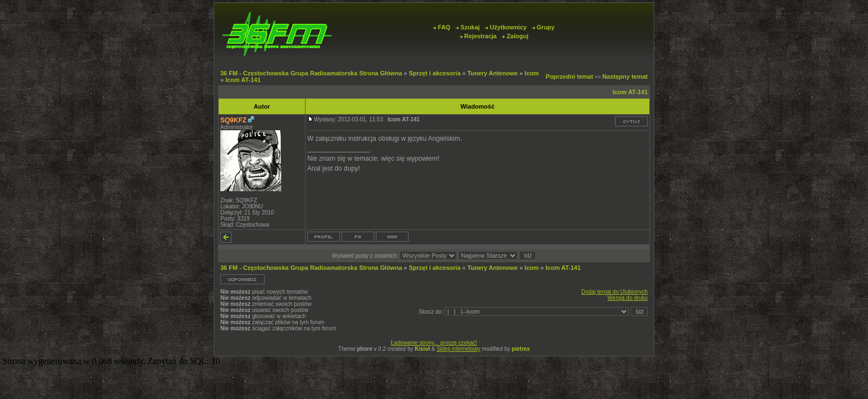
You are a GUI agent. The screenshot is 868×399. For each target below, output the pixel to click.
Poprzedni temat (570, 76)
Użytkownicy (506, 27)
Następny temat (625, 76)
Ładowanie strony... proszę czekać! (434, 343)
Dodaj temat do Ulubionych (614, 292)
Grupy (543, 27)
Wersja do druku (627, 298)
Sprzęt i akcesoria (435, 73)
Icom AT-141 (243, 80)
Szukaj (468, 27)
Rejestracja (478, 36)
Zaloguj (515, 36)
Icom (532, 73)
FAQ (442, 27)
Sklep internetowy (459, 349)
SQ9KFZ (233, 120)
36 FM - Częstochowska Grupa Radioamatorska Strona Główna (311, 73)
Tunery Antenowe (492, 73)
